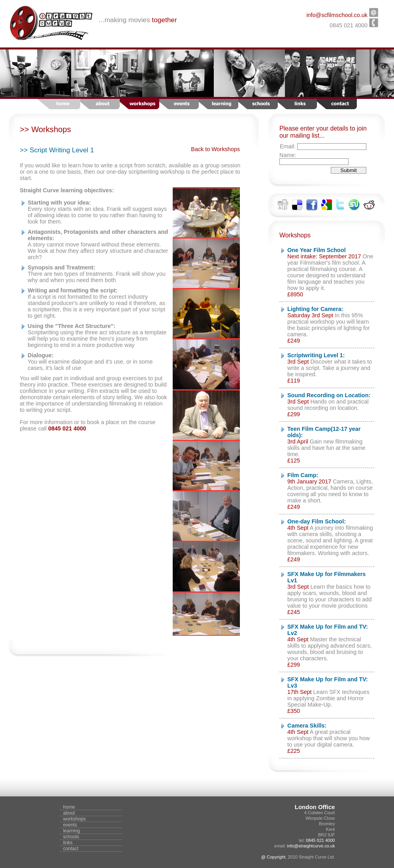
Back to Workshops (215, 149)
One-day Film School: (317, 521)
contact (71, 849)
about (69, 813)
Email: (288, 146)
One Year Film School (317, 250)
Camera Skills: (307, 726)
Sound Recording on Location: (329, 395)
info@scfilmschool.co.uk (337, 15)
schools (71, 837)
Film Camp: (303, 475)
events (70, 825)
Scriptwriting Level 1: (316, 355)
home (69, 807)
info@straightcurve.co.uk (311, 846)
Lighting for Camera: (315, 309)
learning (72, 831)
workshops (74, 819)
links (68, 843)
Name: (288, 155)
